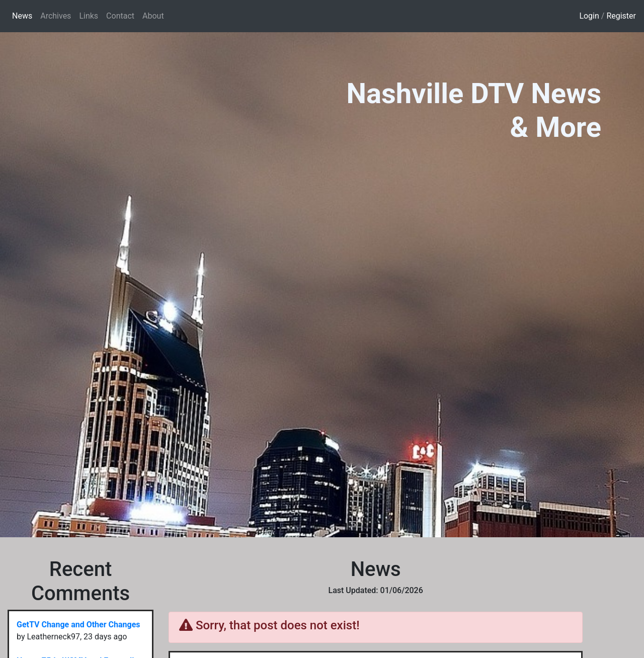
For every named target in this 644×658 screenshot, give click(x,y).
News (24, 15)
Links (89, 16)
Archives (56, 16)
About (153, 16)
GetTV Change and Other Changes (78, 625)
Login (589, 16)
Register (621, 16)
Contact (120, 16)
